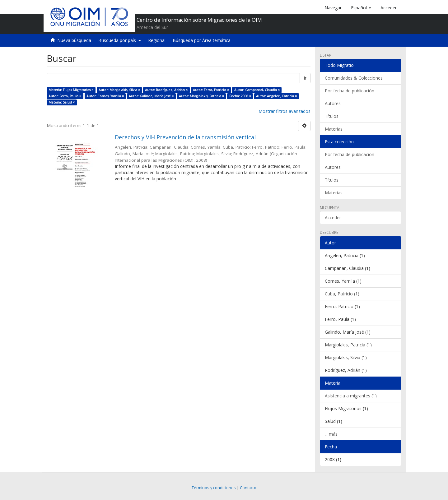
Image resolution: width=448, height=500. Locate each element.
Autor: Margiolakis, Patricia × (201, 96)
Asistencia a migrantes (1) (351, 396)
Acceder (333, 218)
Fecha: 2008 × (240, 96)
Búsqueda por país (120, 40)
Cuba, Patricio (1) (342, 294)
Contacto (248, 488)
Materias (334, 129)
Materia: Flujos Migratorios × (71, 90)
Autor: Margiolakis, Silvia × (119, 90)
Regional (157, 40)
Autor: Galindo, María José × (151, 96)
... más (331, 434)
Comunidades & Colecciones (354, 78)
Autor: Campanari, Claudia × (257, 90)
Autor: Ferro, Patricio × (211, 90)
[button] (361, 8)
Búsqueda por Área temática (202, 40)
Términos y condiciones (214, 488)
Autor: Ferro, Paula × (65, 96)
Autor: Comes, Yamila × (105, 96)
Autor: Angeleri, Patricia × (276, 96)
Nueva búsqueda (74, 40)
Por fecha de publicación (350, 91)
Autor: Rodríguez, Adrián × (166, 90)
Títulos (332, 116)
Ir (305, 78)
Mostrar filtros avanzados (285, 111)
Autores (333, 103)
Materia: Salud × (62, 102)
